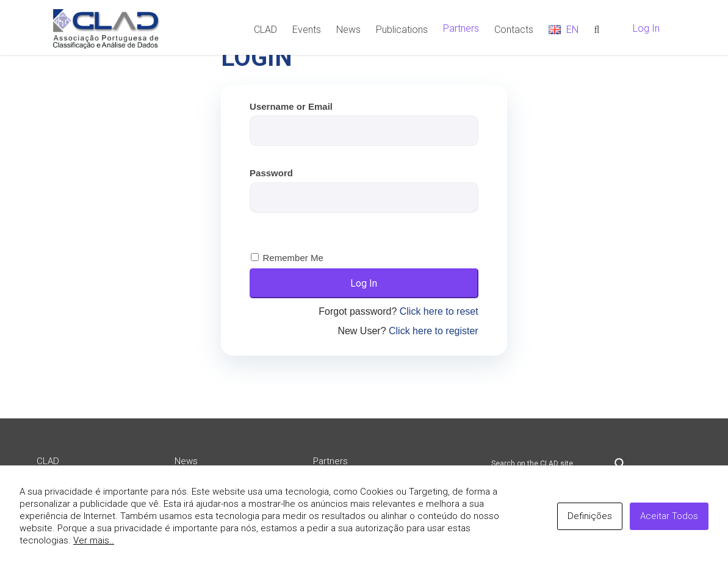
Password (271, 173)
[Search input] (550, 464)
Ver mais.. (94, 540)
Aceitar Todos (669, 516)
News (186, 461)
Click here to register (434, 331)
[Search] (596, 29)
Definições (590, 516)
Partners (330, 461)
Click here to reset (439, 311)
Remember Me (293, 258)
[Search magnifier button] (620, 464)
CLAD (48, 461)
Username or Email (291, 106)
